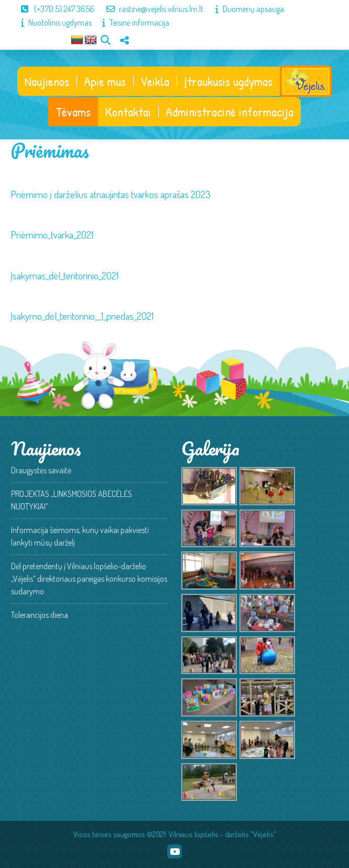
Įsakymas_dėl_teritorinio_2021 (64, 275)
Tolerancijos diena (40, 615)
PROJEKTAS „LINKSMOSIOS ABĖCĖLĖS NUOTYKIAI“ (72, 500)
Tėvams (73, 112)
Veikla (155, 81)
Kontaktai (128, 112)
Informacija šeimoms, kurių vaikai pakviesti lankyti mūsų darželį (80, 536)
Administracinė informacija (230, 112)
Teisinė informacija (130, 23)
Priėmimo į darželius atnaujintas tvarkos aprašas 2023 (111, 194)
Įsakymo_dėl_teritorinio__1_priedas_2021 (82, 316)
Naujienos (47, 81)
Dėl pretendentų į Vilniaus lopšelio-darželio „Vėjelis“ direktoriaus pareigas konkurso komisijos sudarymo (89, 579)
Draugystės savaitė (41, 470)
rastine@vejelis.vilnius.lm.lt (150, 9)
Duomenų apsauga (244, 9)
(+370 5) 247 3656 (52, 9)
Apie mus (105, 81)
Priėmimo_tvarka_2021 (52, 235)
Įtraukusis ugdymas (228, 81)
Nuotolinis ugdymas (51, 23)
